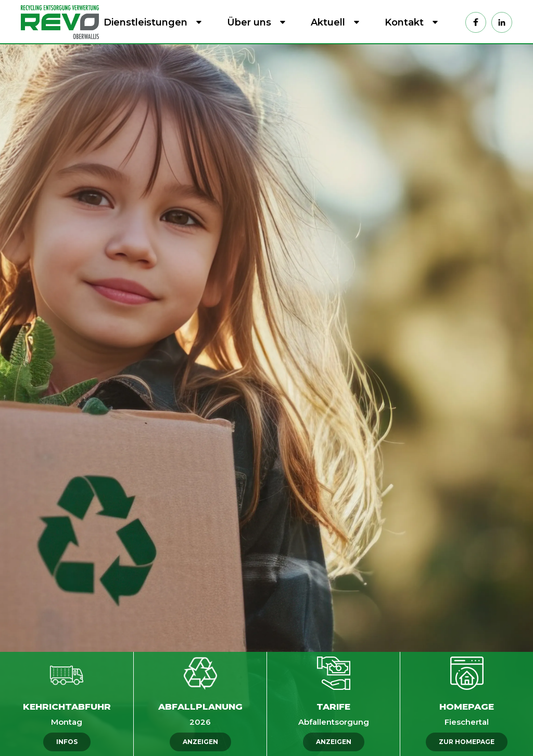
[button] (151, 22)
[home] (62, 22)
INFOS (67, 742)
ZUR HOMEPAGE (467, 742)
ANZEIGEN (200, 742)
